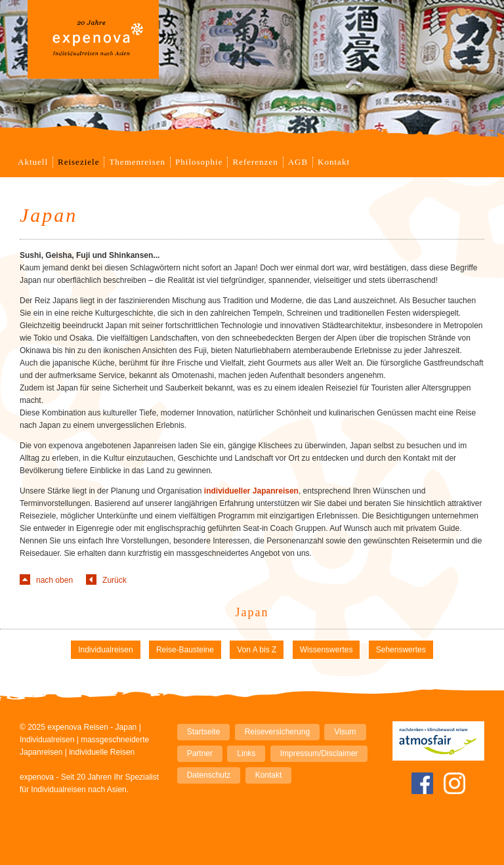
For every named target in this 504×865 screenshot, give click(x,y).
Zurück (115, 580)
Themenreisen (137, 162)
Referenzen (255, 162)
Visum (345, 732)
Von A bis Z (257, 650)
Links (246, 753)
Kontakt (334, 162)
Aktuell (33, 162)
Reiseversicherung (277, 732)
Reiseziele (78, 162)
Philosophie (199, 162)
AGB (298, 162)
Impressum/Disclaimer (319, 753)
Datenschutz (209, 775)
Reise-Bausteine (185, 650)
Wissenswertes (326, 650)
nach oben (54, 580)
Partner (200, 753)
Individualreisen (105, 650)
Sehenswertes (401, 650)
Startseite (204, 732)
